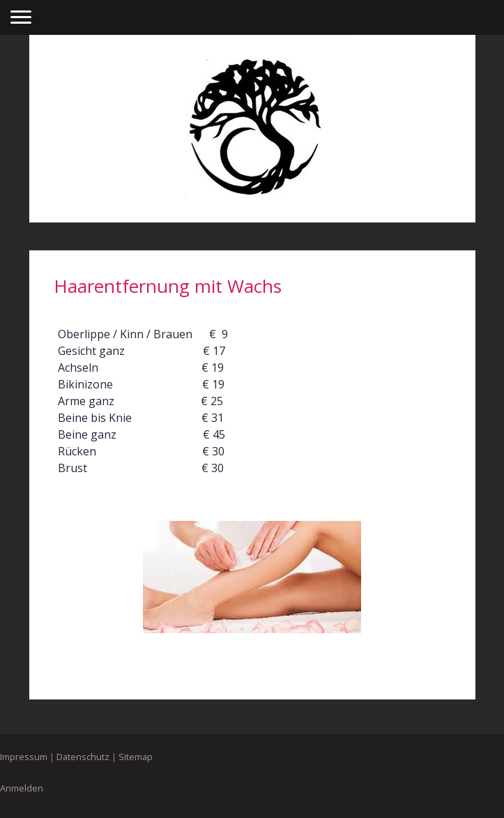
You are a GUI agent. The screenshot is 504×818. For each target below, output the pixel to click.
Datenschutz (83, 757)
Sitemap (136, 757)
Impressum (24, 757)
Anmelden (22, 788)
